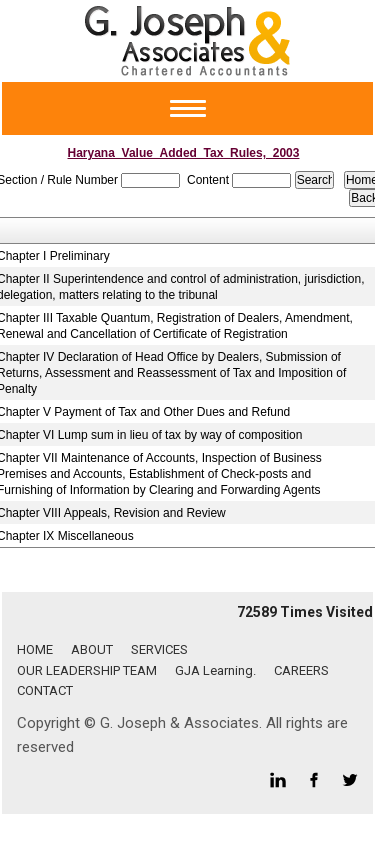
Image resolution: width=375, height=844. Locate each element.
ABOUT (92, 649)
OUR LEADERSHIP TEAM (87, 670)
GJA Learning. (215, 670)
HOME (35, 649)
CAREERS (301, 670)
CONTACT (45, 690)
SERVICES (159, 649)
